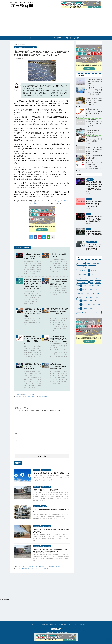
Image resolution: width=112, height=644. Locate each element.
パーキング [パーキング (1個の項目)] (93, 271)
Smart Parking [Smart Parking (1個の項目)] (97, 263)
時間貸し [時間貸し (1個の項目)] (85, 290)
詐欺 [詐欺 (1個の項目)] (94, 305)
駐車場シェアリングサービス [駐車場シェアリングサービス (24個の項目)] (85, 312)
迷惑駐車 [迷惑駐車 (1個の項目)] (85, 308)
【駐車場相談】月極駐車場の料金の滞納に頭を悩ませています (94, 81)
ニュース (45, 38)
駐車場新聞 (56, 586)
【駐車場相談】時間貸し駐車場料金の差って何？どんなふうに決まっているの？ (59, 339)
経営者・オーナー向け (29, 394)
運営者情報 (83, 582)
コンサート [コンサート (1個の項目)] (92, 267)
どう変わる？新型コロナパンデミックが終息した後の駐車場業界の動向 (32, 256)
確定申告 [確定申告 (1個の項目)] (85, 301)
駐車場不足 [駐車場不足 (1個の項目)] (98, 312)
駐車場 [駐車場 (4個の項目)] (92, 308)
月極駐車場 (18, 397)
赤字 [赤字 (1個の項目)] (78, 308)
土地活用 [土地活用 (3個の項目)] (98, 282)
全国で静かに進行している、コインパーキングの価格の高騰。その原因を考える (94, 112)
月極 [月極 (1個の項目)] (96, 290)
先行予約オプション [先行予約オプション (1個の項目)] (82, 282)
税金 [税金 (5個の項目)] (91, 301)
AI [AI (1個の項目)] (78, 263)
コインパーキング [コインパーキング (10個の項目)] (82, 267)
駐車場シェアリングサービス (29, 397)
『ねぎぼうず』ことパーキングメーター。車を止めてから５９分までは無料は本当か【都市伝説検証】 (94, 91)
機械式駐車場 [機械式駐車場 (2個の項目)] (96, 293)
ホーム (17, 38)
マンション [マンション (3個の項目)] (93, 274)
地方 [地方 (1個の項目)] (78, 286)
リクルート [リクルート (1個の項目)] (96, 278)
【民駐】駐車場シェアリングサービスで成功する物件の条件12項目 (94, 247)
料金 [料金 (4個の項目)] (78, 290)
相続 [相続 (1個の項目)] (78, 301)
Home (28, 582)
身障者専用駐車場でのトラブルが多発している (94, 131)
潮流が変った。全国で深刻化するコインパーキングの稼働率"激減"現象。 (40, 566)
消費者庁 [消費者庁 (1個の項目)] (80, 297)
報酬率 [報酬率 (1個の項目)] (84, 286)
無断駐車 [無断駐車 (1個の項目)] (97, 297)
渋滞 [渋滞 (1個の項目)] (86, 297)
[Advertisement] (56, 23)
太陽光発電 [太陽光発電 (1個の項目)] (92, 286)
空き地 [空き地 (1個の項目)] (97, 301)
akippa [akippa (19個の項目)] (83, 263)
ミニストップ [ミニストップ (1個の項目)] (87, 278)
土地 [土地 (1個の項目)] (92, 282)
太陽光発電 (44, 397)
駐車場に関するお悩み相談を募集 (73, 39)
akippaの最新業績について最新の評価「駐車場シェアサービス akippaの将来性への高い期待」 (94, 123)
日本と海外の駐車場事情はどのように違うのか (94, 157)
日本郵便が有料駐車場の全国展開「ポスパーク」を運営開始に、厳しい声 (94, 149)
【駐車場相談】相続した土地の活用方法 (45, 490)
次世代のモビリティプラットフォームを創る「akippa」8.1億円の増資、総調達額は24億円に (94, 166)
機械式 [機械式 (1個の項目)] (88, 293)
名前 (16, 433)
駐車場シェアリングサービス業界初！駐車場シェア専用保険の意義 (94, 204)
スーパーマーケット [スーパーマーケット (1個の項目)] (82, 271)
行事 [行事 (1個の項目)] (89, 305)
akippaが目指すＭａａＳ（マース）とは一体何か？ (34, 568)
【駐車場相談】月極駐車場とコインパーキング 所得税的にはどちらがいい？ (59, 282)
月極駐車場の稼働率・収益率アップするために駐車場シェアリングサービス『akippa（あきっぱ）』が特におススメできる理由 (33, 284)
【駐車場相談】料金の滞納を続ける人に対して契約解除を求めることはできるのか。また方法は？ (94, 102)
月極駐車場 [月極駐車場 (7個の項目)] (80, 293)
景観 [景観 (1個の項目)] (91, 290)
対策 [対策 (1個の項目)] (98, 286)
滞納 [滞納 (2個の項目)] (91, 297)
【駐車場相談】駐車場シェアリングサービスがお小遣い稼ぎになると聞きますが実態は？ (94, 140)
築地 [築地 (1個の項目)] (78, 305)
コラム (31, 38)
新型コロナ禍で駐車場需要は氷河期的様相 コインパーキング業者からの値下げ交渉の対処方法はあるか (94, 187)
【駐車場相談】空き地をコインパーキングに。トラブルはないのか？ (32, 366)
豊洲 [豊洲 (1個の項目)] (99, 305)
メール (17, 441)
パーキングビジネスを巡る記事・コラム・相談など (56, 589)
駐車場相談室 (58, 38)
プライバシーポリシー (73, 582)
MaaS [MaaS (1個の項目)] (89, 263)
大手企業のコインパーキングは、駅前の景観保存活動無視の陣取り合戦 (59, 366)
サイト (17, 448)
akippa (39, 397)
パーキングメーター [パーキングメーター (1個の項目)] (82, 274)
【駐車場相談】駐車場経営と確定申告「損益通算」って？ (51, 473)
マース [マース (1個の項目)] (79, 278)
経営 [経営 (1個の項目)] (84, 305)
